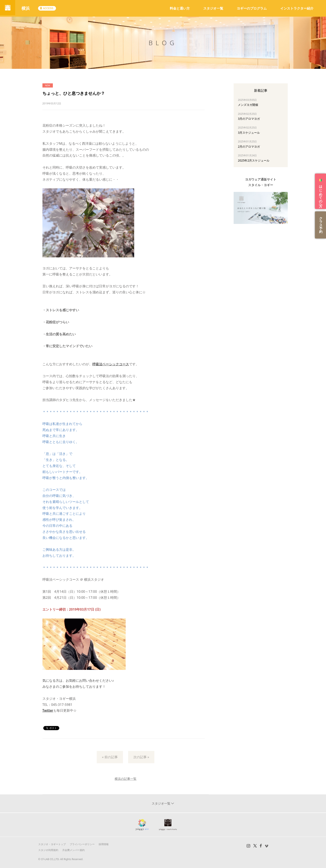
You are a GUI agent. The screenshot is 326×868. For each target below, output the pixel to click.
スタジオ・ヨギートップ (52, 844)
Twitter (48, 710)
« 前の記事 (110, 757)
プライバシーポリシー (82, 844)
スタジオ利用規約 (48, 850)
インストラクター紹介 (297, 8)
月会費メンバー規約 (73, 850)
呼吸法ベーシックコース (111, 364)
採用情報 (104, 844)
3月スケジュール (249, 133)
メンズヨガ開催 (248, 105)
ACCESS (49, 8)
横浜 (27, 8)
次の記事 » (141, 757)
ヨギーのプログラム (252, 8)
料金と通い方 (180, 8)
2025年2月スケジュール (254, 160)
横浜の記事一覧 (126, 779)
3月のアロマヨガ (249, 119)
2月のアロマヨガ (249, 146)
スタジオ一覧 (213, 8)
